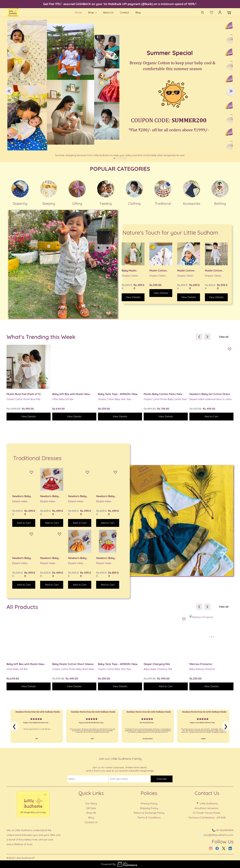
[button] (212, 12)
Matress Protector (201, 664)
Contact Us (91, 822)
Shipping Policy (149, 808)
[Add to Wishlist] (230, 350)
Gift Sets (91, 808)
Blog (91, 817)
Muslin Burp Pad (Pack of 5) (24, 394)
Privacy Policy (149, 803)
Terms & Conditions (149, 817)
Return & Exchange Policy (149, 813)
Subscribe (162, 779)
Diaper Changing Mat (157, 664)
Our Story (91, 803)
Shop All (91, 813)
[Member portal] (220, 12)
